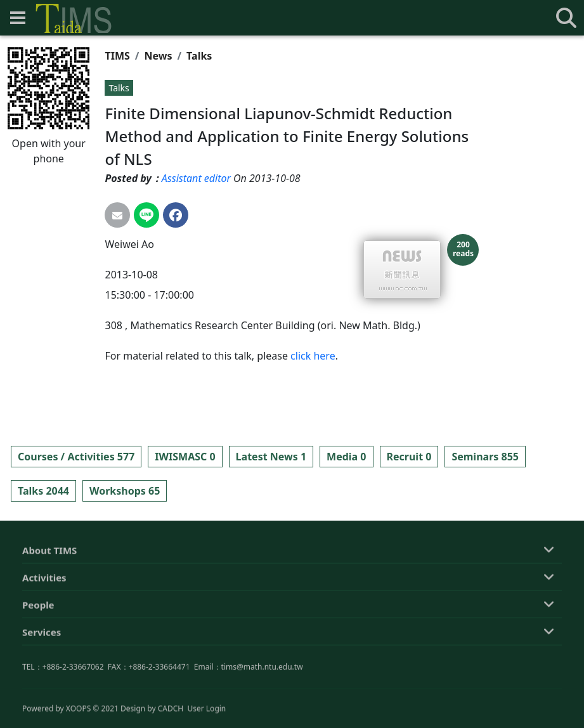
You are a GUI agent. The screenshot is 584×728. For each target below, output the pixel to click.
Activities (44, 637)
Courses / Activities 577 (76, 457)
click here (313, 356)
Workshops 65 (125, 491)
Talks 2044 (43, 491)
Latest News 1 (271, 457)
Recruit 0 (409, 457)
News (159, 56)
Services (42, 691)
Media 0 (346, 457)
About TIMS (49, 609)
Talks (199, 56)
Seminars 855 (485, 457)
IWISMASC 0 (185, 457)
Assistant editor (196, 178)
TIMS (117, 56)
